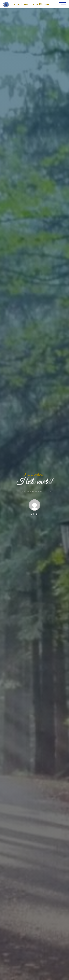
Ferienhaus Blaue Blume (30, 4)
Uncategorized (34, 474)
